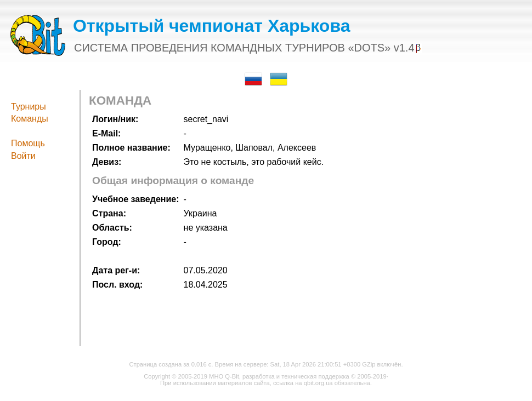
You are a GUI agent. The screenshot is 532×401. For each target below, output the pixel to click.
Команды (30, 119)
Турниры (29, 107)
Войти (23, 156)
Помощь (28, 143)
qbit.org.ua (318, 383)
